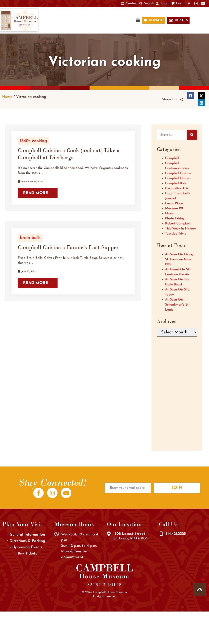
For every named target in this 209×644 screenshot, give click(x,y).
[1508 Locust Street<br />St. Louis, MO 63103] (109, 534)
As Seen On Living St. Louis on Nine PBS (179, 259)
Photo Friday (175, 219)
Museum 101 (174, 209)
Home (7, 97)
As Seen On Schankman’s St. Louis (177, 305)
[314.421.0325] (161, 534)
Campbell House (177, 178)
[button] (92, 20)
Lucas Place (174, 203)
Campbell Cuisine (178, 173)
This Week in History (180, 229)
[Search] (192, 135)
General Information (26, 535)
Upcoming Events (26, 547)
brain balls (30, 238)
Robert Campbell (178, 224)
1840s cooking (33, 141)
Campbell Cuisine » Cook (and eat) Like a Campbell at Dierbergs (69, 154)
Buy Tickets (26, 554)
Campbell (172, 158)
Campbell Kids (176, 183)
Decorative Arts (177, 188)
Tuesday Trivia (176, 234)
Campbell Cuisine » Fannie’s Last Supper (68, 247)
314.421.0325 (176, 534)
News (169, 214)
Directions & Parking (26, 541)
